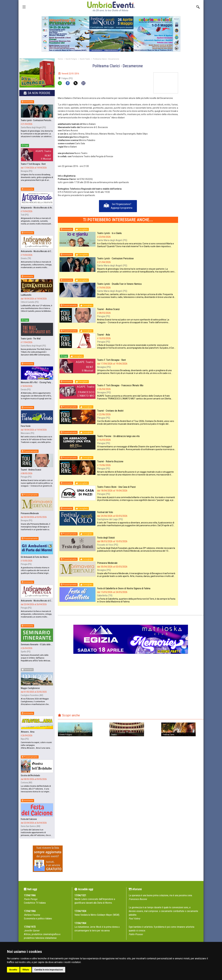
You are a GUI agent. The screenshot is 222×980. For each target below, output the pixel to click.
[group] (111, 34)
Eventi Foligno (71, 59)
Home (60, 59)
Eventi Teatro (85, 59)
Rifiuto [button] (26, 970)
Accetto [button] (13, 970)
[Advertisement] (192, 119)
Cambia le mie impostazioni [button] (49, 970)
